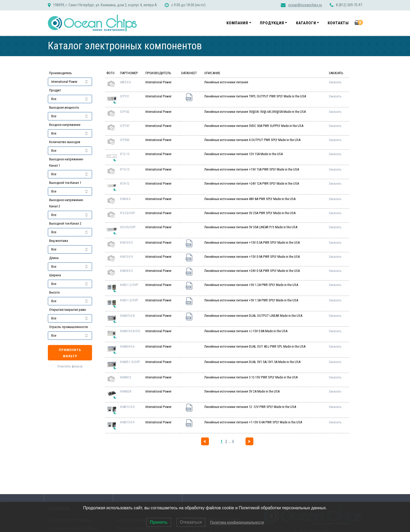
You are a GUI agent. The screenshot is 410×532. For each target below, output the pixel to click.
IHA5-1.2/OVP (129, 285)
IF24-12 (125, 183)
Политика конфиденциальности (237, 522)
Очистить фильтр (70, 366)
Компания (237, 23)
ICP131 (125, 96)
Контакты (338, 23)
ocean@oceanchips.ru (305, 5)
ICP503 (125, 140)
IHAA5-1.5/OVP (130, 362)
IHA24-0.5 (126, 271)
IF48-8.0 (125, 199)
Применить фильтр (70, 353)
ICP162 (125, 112)
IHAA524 (126, 391)
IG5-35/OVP (128, 227)
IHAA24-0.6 (127, 346)
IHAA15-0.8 (127, 316)
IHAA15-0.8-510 (130, 331)
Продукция (272, 23)
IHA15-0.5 (126, 242)
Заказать (335, 82)
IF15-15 (125, 169)
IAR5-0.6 (125, 82)
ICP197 (125, 126)
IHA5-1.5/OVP (129, 300)
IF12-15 (125, 154)
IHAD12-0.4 (127, 407)
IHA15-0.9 (126, 257)
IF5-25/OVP (127, 213)
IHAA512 (126, 377)
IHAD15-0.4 (127, 422)
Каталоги (306, 23)
